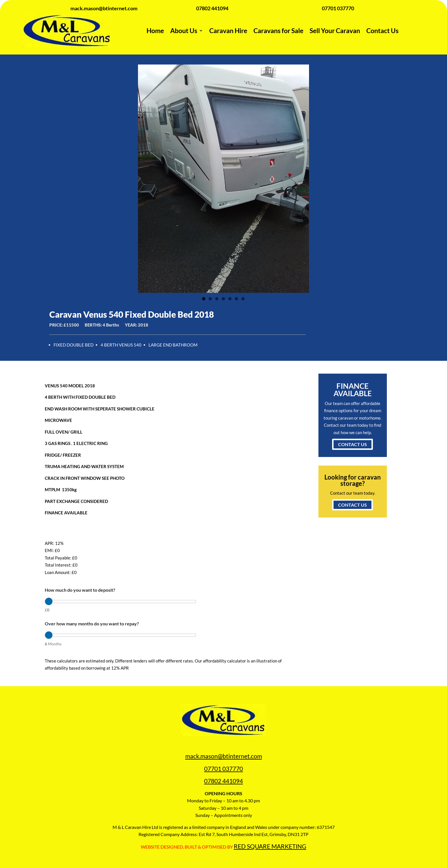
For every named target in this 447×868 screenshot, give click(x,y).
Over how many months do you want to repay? (92, 624)
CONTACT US (352, 444)
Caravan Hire (228, 31)
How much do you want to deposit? (80, 590)
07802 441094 (223, 781)
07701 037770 (223, 769)
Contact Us (382, 31)
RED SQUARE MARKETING (270, 846)
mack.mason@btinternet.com (224, 756)
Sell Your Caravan (335, 31)
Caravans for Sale (278, 31)
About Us (184, 31)
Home (155, 31)
